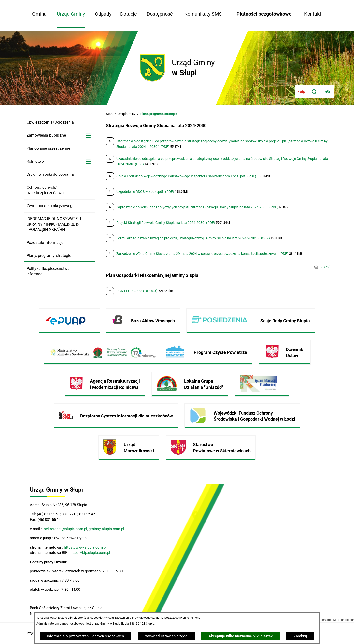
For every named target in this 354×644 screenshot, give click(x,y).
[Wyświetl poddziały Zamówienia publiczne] (88, 136)
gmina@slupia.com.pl (106, 529)
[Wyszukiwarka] (315, 92)
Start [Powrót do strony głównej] (109, 114)
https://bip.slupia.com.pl (91, 553)
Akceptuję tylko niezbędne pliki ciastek (241, 636)
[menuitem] (39, 14)
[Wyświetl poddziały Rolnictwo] (88, 162)
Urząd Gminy (126, 114)
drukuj (325, 267)
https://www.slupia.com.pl (85, 547)
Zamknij (300, 636)
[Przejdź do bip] (302, 92)
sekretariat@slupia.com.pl (65, 529)
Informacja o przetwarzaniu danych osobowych (85, 636)
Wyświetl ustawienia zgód (166, 636)
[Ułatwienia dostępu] (328, 92)
